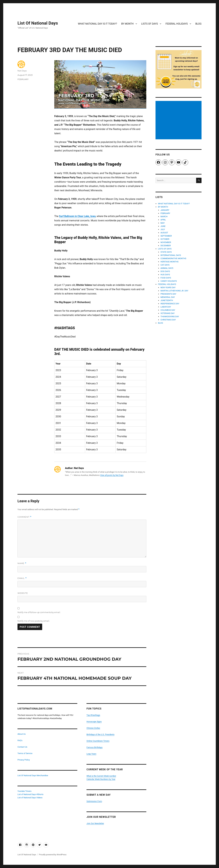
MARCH (164, 217)
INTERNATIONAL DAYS (171, 255)
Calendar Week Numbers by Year (101, 779)
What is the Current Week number (101, 776)
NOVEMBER (166, 242)
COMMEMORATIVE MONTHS (173, 258)
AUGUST (164, 233)
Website (23, 593)
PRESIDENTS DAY (168, 294)
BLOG (198, 24)
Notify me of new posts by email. (34, 621)
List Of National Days (38, 23)
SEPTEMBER (166, 236)
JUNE (163, 226)
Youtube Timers (24, 791)
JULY (163, 229)
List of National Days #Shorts (30, 794)
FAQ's (20, 740)
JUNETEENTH (167, 300)
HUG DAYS (165, 275)
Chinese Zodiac (93, 728)
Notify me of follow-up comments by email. (39, 612)
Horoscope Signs (94, 722)
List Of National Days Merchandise (33, 775)
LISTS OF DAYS (150, 24)
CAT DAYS (165, 265)
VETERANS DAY (168, 313)
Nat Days (22, 71)
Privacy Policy (24, 760)
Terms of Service (25, 753)
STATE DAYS (166, 252)
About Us (22, 734)
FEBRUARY (23, 79)
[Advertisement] (179, 120)
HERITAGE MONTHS (170, 262)
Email (22, 578)
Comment (24, 517)
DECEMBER (166, 246)
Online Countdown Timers (98, 741)
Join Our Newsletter (95, 823)
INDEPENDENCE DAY (170, 304)
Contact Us (22, 747)
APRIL (163, 220)
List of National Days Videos (30, 798)
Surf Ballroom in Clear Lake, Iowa (77, 216)
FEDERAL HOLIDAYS (177, 24)
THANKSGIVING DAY (170, 316)
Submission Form (94, 801)
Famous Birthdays (95, 747)
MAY (163, 223)
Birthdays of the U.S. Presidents (100, 734)
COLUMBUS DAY (168, 310)
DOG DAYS (165, 271)
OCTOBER (165, 239)
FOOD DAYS (166, 278)
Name (22, 563)
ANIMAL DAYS (167, 268)
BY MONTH (127, 24)
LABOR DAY (166, 307)
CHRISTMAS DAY (168, 320)
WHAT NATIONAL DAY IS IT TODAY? (97, 24)
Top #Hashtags (93, 715)
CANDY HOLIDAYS (169, 281)
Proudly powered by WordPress (53, 855)
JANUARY (165, 210)
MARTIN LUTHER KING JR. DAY (174, 291)
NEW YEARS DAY (168, 287)
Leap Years (91, 754)
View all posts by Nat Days (112, 475)
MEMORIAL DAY (168, 297)
